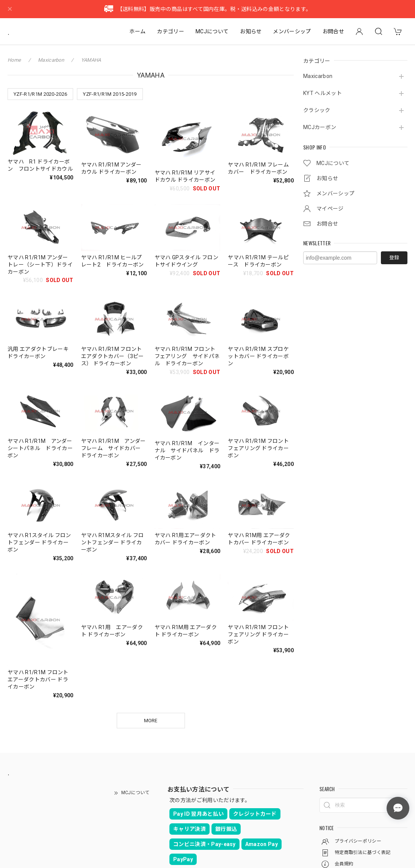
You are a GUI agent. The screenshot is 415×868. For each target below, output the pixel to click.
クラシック (317, 110)
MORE (151, 721)
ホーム (137, 31)
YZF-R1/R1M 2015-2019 (110, 94)
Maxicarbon (318, 76)
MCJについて (212, 31)
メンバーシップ (292, 31)
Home (14, 60)
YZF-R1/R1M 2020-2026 (40, 94)
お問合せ (333, 31)
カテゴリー (171, 31)
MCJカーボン (320, 127)
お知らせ (251, 31)
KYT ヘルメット (323, 93)
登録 (394, 258)
